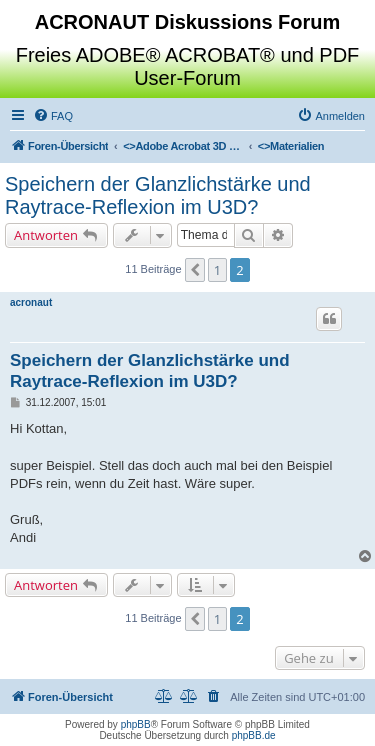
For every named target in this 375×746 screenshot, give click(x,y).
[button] (195, 270)
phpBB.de (254, 735)
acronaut (31, 302)
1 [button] (217, 270)
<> (183, 146)
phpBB (136, 724)
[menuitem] (53, 116)
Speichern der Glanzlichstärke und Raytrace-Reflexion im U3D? (158, 195)
